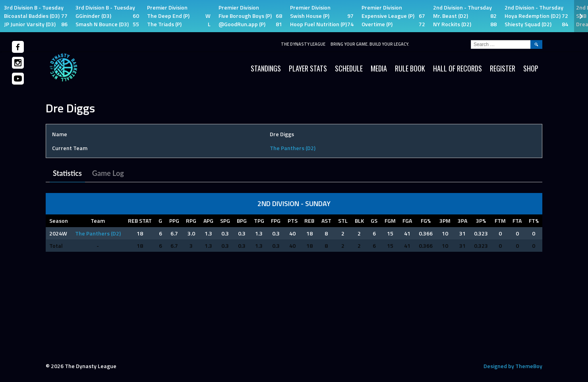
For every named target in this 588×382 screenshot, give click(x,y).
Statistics (67, 173)
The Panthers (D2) (293, 148)
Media (379, 68)
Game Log (108, 173)
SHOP (531, 68)
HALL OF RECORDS (457, 68)
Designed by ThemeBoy (513, 366)
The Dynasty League (303, 44)
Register (503, 68)
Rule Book (410, 68)
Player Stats (308, 68)
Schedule (349, 68)
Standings (266, 68)
